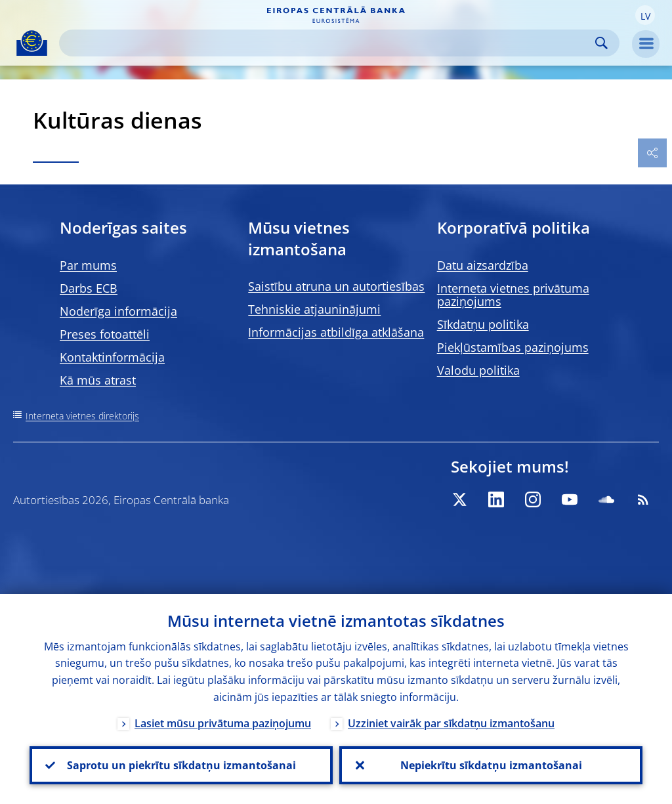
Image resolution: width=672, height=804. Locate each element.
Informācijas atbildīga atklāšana (336, 332)
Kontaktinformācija (112, 357)
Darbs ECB (89, 288)
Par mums (88, 265)
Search (601, 43)
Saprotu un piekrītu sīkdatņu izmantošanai (181, 765)
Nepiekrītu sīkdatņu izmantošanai (491, 765)
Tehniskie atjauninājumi (314, 309)
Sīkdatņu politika (483, 324)
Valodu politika (478, 370)
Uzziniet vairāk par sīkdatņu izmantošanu (451, 723)
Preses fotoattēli (105, 334)
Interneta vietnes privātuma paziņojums (513, 295)
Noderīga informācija (118, 311)
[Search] (329, 43)
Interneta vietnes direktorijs (82, 416)
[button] (645, 15)
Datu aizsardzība (483, 265)
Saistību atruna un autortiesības (336, 286)
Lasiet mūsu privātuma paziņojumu (223, 723)
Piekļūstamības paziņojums (513, 347)
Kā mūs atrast (98, 380)
